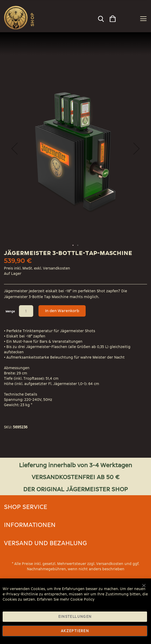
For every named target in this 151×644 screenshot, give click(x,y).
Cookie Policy (82, 599)
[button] (137, 149)
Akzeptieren (75, 631)
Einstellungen (75, 617)
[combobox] (101, 17)
